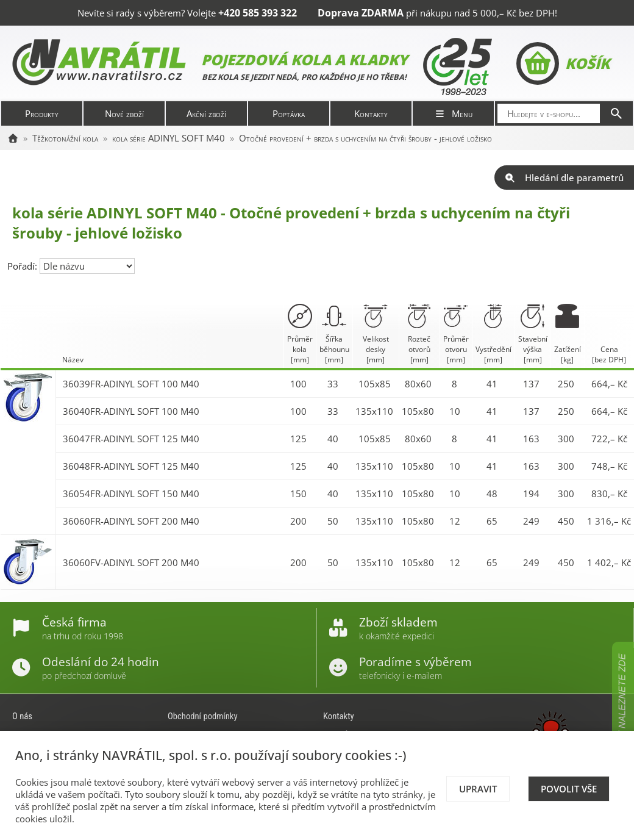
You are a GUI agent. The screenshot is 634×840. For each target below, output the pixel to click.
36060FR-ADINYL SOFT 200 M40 (131, 521)
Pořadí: (23, 266)
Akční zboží (206, 113)
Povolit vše (569, 789)
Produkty (42, 113)
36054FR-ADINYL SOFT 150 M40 (131, 494)
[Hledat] (616, 113)
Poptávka (289, 113)
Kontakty (371, 113)
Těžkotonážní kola (65, 138)
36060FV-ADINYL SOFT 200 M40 (131, 562)
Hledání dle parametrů (564, 178)
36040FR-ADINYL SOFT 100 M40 (131, 411)
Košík (563, 63)
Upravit (478, 789)
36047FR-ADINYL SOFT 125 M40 (131, 439)
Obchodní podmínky (203, 716)
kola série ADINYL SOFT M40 (169, 138)
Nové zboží (124, 113)
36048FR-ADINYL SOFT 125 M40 (131, 466)
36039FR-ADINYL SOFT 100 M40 (131, 384)
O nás (22, 716)
